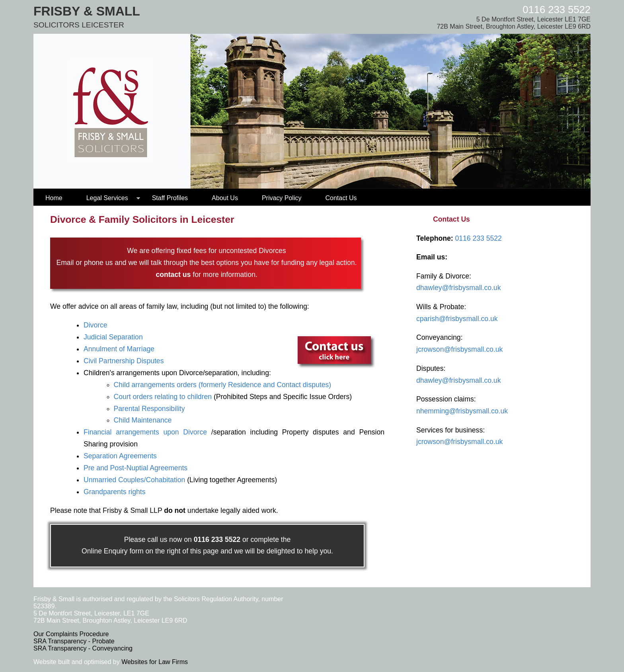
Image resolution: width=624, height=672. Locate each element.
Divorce (96, 325)
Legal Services (107, 198)
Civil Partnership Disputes (124, 361)
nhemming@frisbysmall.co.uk (462, 411)
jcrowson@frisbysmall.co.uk (459, 349)
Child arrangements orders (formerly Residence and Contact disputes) (223, 385)
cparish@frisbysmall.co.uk (457, 319)
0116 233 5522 (557, 10)
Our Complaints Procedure (71, 634)
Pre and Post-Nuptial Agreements (136, 468)
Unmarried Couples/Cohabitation (134, 480)
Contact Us (341, 198)
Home (54, 198)
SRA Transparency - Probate (74, 641)
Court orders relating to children (163, 397)
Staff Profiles (170, 198)
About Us (225, 198)
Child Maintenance (143, 420)
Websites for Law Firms (155, 662)
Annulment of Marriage (119, 349)
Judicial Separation (113, 337)
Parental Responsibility (149, 409)
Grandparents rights (115, 492)
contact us (173, 275)
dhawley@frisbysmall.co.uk (458, 288)
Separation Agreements (120, 456)
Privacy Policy (282, 198)
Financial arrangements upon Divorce (145, 432)
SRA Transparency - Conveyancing (83, 648)
